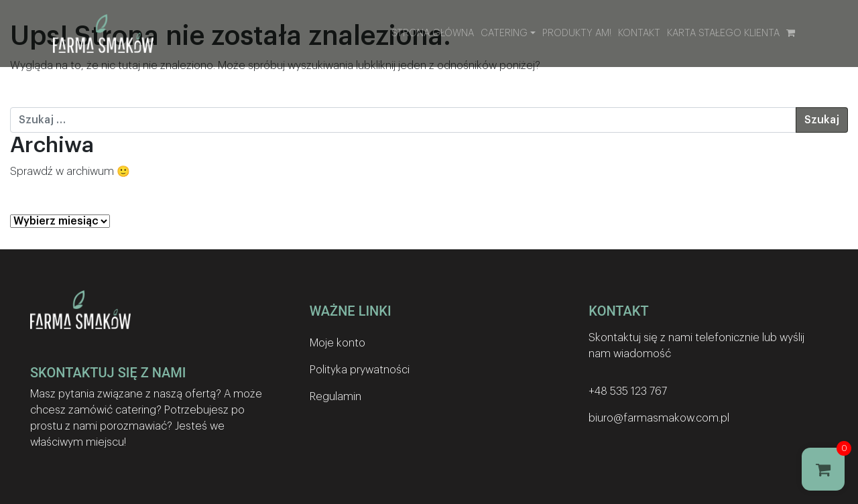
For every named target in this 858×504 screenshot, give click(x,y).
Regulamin (335, 397)
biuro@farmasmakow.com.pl (659, 418)
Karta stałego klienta (723, 33)
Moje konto (338, 343)
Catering (504, 33)
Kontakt (639, 33)
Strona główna (433, 33)
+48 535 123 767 (628, 391)
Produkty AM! (577, 33)
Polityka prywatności (360, 370)
